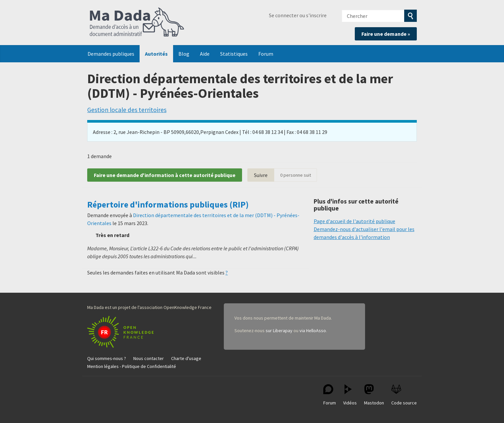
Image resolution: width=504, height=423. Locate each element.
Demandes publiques (111, 54)
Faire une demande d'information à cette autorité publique (165, 175)
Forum (266, 54)
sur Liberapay (279, 331)
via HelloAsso (313, 331)
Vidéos (350, 395)
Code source (404, 395)
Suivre (261, 175)
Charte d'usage (186, 358)
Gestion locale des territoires (127, 110)
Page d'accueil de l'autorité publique (354, 221)
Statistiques (234, 54)
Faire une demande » (386, 34)
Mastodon (374, 395)
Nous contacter (149, 358)
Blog (184, 54)
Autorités (156, 54)
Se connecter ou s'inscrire (298, 15)
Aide (205, 54)
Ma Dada (137, 23)
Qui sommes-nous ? (107, 358)
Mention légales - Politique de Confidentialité (132, 366)
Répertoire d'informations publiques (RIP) (168, 205)
